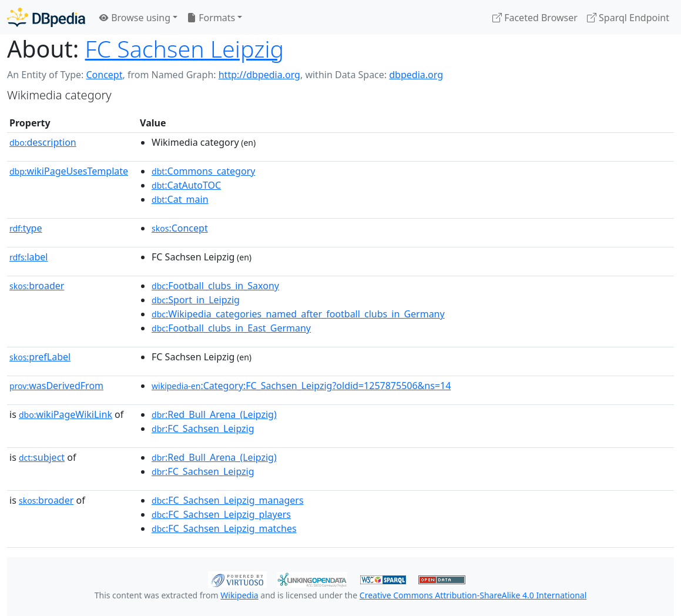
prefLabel (40, 357)
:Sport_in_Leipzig (196, 300)
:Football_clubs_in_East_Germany (231, 328)
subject (42, 457)
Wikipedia (239, 595)
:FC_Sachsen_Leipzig (203, 428)
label (29, 257)
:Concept (180, 228)
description (43, 142)
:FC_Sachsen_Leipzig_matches (224, 528)
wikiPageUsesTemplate (69, 171)
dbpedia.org (416, 75)
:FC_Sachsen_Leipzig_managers (228, 500)
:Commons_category (203, 171)
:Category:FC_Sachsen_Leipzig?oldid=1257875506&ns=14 (301, 386)
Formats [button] (211, 18)
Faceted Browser (535, 18)
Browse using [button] (135, 18)
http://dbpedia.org (259, 75)
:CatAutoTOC (186, 185)
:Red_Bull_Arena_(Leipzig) (214, 414)
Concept (104, 75)
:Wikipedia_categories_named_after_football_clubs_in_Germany (298, 314)
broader (37, 286)
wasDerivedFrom (56, 386)
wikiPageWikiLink (66, 414)
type (26, 228)
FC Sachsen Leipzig (185, 49)
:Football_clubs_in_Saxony (215, 286)
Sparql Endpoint (628, 18)
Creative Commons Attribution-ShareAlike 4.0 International (473, 595)
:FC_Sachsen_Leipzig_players (221, 514)
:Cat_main (180, 199)
